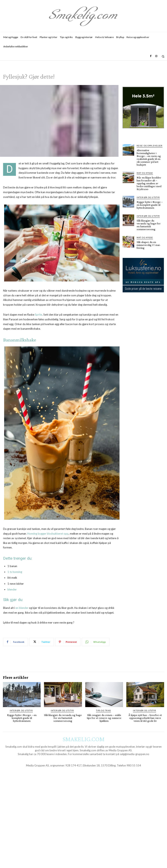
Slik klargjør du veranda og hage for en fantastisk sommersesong (149, 225)
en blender (22, 608)
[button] (163, 56)
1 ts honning (15, 572)
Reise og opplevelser (149, 146)
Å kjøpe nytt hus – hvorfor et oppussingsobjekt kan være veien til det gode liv (145, 718)
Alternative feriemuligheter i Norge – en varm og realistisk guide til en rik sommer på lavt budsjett (149, 157)
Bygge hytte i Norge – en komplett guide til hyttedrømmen (150, 205)
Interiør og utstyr (148, 197)
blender (12, 589)
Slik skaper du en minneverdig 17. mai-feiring (149, 245)
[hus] (143, 132)
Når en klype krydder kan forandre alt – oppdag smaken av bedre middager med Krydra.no (149, 183)
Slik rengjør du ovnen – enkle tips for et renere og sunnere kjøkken (104, 718)
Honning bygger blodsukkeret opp (48, 534)
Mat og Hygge (145, 173)
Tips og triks (104, 711)
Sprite (38, 315)
